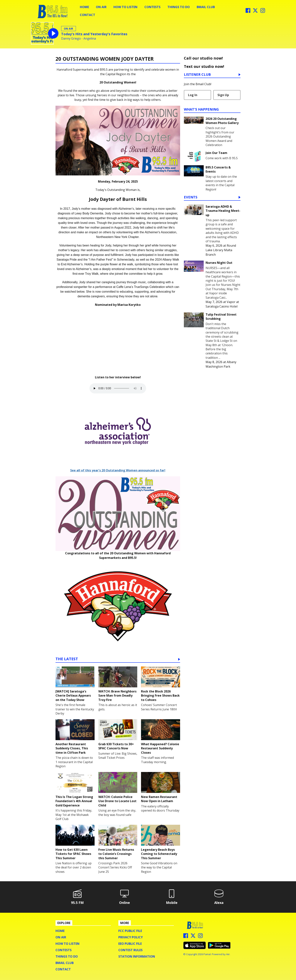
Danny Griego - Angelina (79, 39)
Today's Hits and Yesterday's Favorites (94, 34)
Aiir (228, 954)
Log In (193, 95)
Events (191, 197)
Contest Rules (130, 950)
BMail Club (206, 7)
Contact (87, 15)
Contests (152, 7)
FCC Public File (130, 931)
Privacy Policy (131, 937)
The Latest (67, 659)
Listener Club (197, 75)
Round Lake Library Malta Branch (221, 250)
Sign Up (223, 95)
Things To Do (179, 7)
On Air (101, 7)
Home (84, 7)
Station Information (137, 956)
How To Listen (125, 7)
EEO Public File (130, 944)
